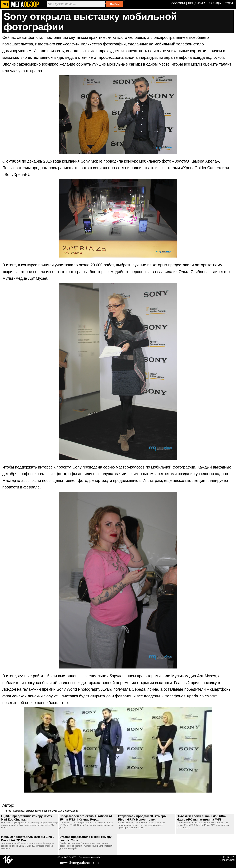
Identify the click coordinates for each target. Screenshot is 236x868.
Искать (115, 4)
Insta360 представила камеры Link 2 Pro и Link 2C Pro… (28, 839)
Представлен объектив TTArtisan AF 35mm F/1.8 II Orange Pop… (86, 818)
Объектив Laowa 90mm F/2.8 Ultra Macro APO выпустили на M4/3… (201, 818)
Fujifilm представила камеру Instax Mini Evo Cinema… (27, 818)
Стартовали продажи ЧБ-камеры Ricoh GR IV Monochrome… (142, 818)
